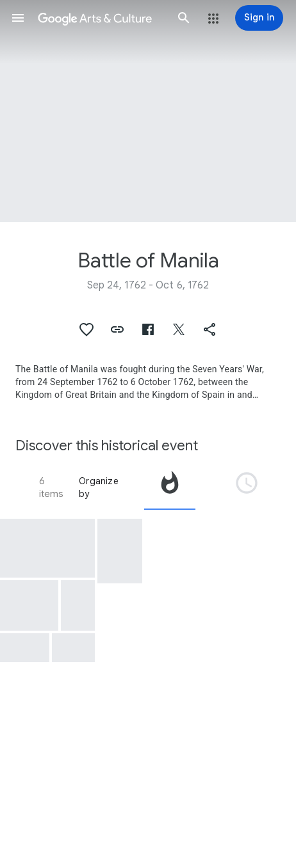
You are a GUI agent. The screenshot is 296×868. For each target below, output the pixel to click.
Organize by (99, 487)
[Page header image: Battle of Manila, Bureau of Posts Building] (148, 111)
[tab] (170, 487)
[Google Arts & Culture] (101, 18)
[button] (18, 18)
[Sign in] (259, 18)
